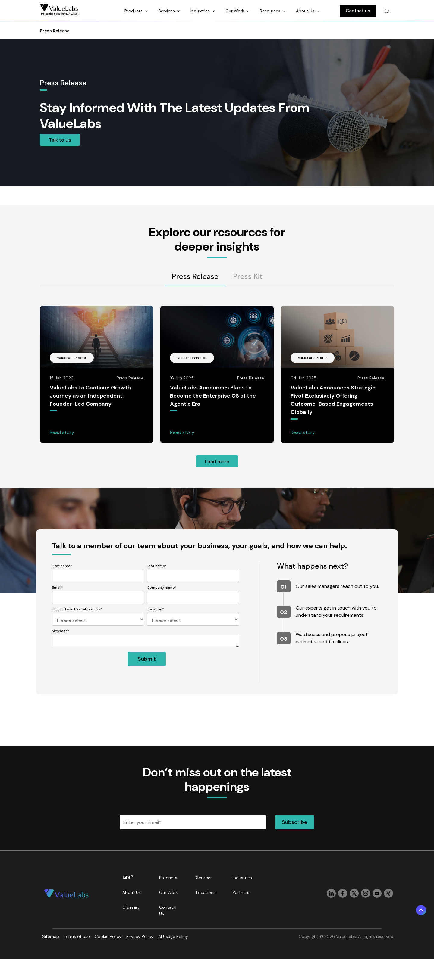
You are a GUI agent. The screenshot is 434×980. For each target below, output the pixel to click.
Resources (271, 11)
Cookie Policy (108, 936)
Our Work (235, 11)
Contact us (358, 11)
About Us (306, 11)
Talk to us (60, 140)
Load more (217, 462)
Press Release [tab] (195, 276)
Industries (201, 11)
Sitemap (51, 936)
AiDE (128, 877)
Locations (206, 892)
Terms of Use (77, 936)
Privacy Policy (140, 936)
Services (167, 11)
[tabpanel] (217, 387)
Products (134, 11)
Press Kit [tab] (248, 276)
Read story (62, 432)
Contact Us (167, 910)
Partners (241, 892)
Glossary (131, 907)
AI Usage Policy (173, 936)
